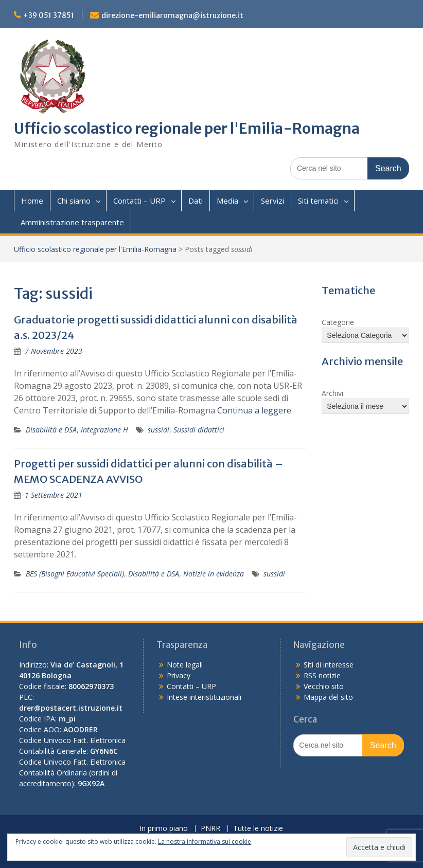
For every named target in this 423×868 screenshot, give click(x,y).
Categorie (338, 322)
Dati (196, 201)
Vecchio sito (324, 686)
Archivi (332, 393)
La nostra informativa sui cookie (205, 842)
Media (227, 201)
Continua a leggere (254, 410)
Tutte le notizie (258, 829)
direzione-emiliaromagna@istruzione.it (172, 15)
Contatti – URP (139, 201)
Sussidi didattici (199, 430)
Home (32, 201)
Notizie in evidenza (214, 574)
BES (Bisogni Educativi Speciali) (75, 574)
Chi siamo (74, 201)
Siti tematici (318, 201)
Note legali (185, 665)
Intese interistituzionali (204, 697)
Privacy (179, 675)
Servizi (272, 201)
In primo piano (164, 829)
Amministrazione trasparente (72, 222)
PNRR (210, 829)
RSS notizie (322, 675)
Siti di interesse (329, 665)
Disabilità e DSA (51, 430)
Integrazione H (104, 430)
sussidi (158, 430)
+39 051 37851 (49, 15)
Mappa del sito (328, 697)
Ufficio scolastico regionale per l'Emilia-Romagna (187, 129)
